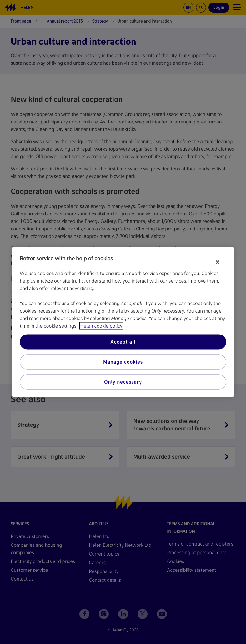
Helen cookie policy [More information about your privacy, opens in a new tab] (101, 326)
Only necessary (123, 382)
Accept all (123, 342)
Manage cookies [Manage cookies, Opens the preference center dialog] (123, 362)
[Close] (218, 262)
